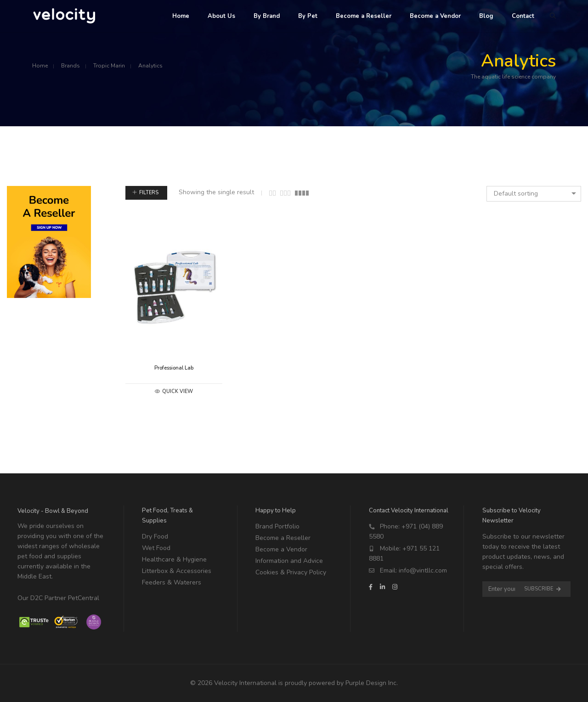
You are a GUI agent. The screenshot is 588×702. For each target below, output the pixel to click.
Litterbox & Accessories (177, 571)
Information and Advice (289, 561)
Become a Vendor (281, 549)
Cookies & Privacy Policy (291, 572)
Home (40, 66)
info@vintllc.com (423, 570)
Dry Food (155, 536)
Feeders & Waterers (172, 582)
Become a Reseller (283, 538)
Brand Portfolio (277, 526)
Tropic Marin (109, 66)
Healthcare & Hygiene (174, 559)
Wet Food (156, 548)
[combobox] (534, 194)
